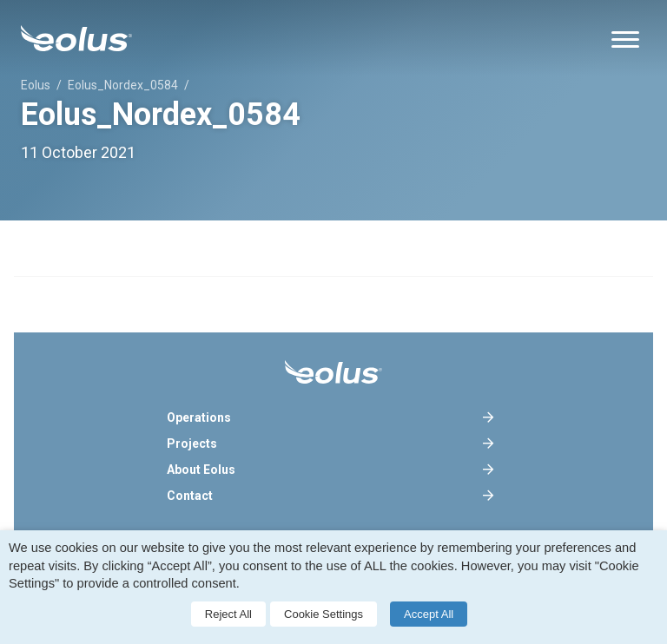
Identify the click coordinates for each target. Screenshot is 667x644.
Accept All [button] (429, 614)
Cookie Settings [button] (324, 614)
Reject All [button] (228, 614)
